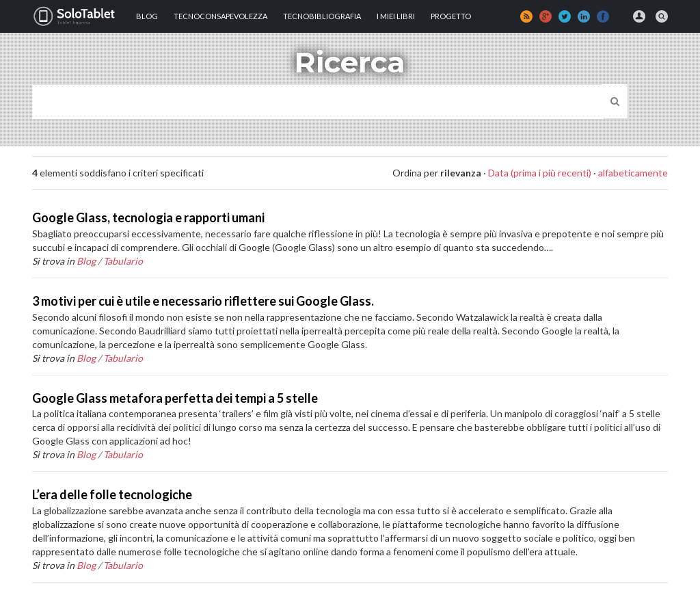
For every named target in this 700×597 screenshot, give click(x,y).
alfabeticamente (633, 173)
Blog (147, 16)
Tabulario (123, 261)
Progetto (451, 16)
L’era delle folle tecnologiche (112, 494)
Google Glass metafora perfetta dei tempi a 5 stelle (175, 398)
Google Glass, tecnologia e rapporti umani (148, 217)
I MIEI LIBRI (396, 16)
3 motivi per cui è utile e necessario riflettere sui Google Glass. (203, 301)
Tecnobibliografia (322, 16)
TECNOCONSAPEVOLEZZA (220, 16)
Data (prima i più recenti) (540, 173)
